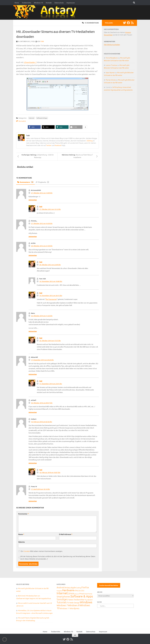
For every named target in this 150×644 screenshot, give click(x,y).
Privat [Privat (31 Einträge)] (82, 594)
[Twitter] (125, 23)
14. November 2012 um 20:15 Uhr (51, 295)
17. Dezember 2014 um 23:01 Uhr (51, 384)
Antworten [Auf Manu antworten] (33, 331)
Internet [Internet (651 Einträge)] (62, 593)
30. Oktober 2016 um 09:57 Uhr (42, 403)
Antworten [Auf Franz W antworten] (33, 501)
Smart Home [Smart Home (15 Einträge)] (88, 594)
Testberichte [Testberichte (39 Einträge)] (79, 600)
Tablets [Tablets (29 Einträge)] (71, 600)
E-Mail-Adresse (66, 534)
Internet (31, 118)
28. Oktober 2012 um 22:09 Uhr (50, 265)
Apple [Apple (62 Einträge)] (73, 587)
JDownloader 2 (30, 62)
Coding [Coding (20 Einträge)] (79, 588)
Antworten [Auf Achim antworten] (33, 255)
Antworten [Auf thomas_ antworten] (33, 236)
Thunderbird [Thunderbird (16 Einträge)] (88, 600)
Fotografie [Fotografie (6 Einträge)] (59, 591)
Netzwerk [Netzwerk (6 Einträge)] (77, 594)
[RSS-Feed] (132, 23)
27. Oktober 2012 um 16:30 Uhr (42, 223)
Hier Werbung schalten (112, 44)
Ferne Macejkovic (112, 58)
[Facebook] (128, 23)
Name (21, 534)
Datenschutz (59, 3)
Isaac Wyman (110, 72)
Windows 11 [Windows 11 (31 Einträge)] (65, 608)
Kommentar (23, 514)
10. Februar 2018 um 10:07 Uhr (50, 472)
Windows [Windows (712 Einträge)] (86, 602)
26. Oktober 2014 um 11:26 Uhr (42, 316)
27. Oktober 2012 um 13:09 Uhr (42, 193)
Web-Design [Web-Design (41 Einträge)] (75, 603)
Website (21, 542)
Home (17, 3)
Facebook (58, 145)
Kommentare (25, 182)
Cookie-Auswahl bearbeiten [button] (109, 585)
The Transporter (51, 299)
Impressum (71, 3)
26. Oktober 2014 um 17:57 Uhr (50, 341)
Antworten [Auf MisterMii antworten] (33, 374)
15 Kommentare (90, 23)
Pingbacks (42, 182)
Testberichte (26, 3)
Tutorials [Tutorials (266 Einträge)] (62, 602)
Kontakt (49, 3)
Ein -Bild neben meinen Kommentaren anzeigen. (42, 551)
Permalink (21, 121)
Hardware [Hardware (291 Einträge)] (68, 590)
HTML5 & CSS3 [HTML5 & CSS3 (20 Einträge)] (79, 590)
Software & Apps (42, 118)
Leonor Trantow (111, 65)
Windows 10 (38, 3)
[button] (34, 127)
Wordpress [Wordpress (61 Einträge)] (75, 608)
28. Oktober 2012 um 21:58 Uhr (42, 246)
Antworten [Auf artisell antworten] (33, 412)
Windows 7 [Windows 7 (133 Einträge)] (62, 605)
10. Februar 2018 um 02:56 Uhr (42, 422)
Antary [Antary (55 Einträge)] (68, 587)
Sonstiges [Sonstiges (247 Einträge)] (62, 599)
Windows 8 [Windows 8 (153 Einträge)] (74, 605)
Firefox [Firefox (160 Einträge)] (85, 587)
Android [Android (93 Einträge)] (60, 587)
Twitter (49, 145)
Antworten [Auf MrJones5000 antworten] (33, 200)
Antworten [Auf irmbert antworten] (33, 463)
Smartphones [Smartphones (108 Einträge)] (63, 596)
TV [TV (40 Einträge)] (68, 603)
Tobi (42, 41)
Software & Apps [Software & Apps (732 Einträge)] (82, 596)
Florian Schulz (111, 80)
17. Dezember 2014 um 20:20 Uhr (42, 360)
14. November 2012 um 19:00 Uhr (51, 281)
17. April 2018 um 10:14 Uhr (41, 489)
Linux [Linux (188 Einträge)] (71, 593)
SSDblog (90, 141)
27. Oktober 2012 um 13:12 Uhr (50, 209)
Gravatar (27, 551)
